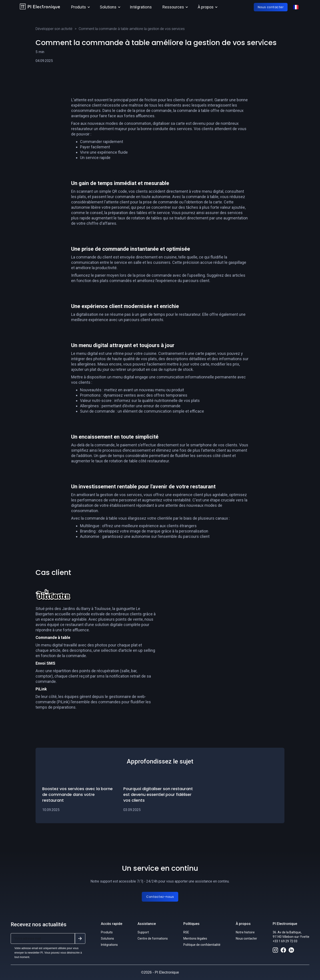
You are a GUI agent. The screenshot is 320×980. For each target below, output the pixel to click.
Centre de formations (153, 938)
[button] (80, 7)
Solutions (107, 938)
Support (143, 932)
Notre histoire (245, 932)
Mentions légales (195, 938)
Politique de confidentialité (202, 945)
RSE (186, 932)
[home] (40, 7)
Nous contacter (246, 938)
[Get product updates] (43, 938)
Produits (107, 932)
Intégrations (141, 7)
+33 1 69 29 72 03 (285, 941)
